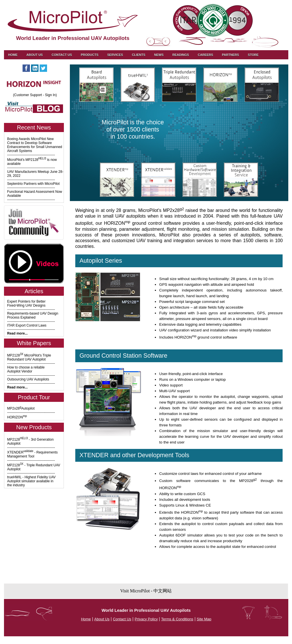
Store (253, 55)
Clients (138, 55)
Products (90, 55)
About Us (35, 55)
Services (115, 55)
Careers (206, 55)
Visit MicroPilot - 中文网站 (146, 591)
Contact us (62, 55)
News (159, 55)
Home (13, 55)
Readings (181, 55)
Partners (230, 55)
